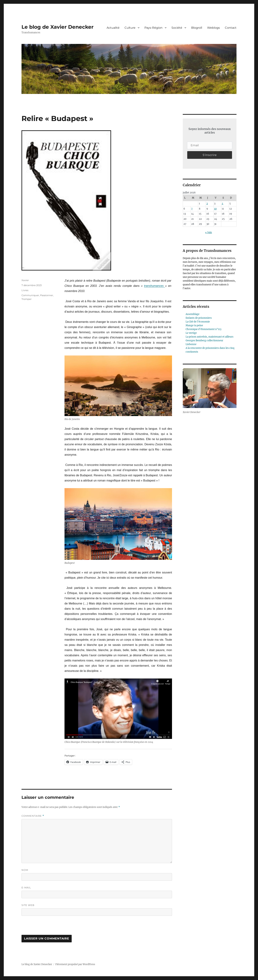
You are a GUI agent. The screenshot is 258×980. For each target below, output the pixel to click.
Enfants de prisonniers (199, 318)
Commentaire (33, 816)
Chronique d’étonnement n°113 (203, 329)
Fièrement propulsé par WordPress (75, 964)
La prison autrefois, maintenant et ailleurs (210, 337)
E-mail (26, 888)
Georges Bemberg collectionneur (204, 340)
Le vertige (191, 333)
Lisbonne (191, 344)
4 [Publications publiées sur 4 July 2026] (223, 204)
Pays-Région (153, 28)
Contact (231, 28)
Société (177, 28)
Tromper (27, 299)
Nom (25, 870)
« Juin (209, 232)
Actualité (113, 28)
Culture (130, 28)
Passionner (47, 295)
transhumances (155, 286)
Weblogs (213, 28)
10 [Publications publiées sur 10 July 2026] (215, 209)
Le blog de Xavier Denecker (58, 27)
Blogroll (197, 28)
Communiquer (30, 295)
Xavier (25, 280)
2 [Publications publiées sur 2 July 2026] (207, 204)
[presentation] (46, 927)
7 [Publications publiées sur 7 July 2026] (192, 209)
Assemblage (193, 314)
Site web (28, 905)
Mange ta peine (194, 325)
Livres (25, 290)
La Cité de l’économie (198, 322)
